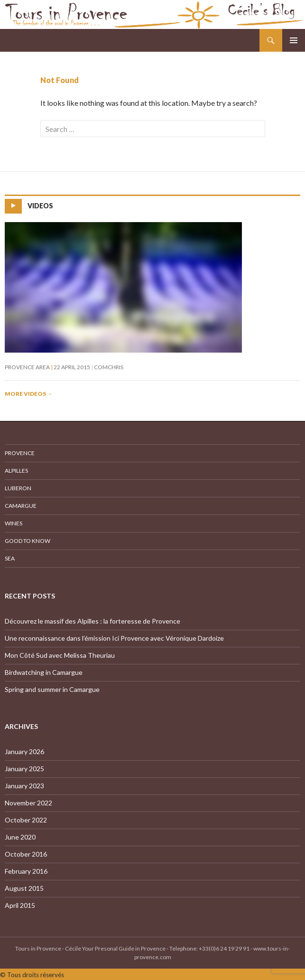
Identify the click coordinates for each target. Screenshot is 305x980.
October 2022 (26, 820)
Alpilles (16, 471)
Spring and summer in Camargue (52, 689)
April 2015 (20, 905)
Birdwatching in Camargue (44, 672)
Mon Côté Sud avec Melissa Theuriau (60, 655)
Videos (40, 206)
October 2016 (26, 854)
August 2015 (24, 888)
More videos (29, 394)
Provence (20, 453)
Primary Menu (294, 40)
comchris (109, 367)
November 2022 (28, 803)
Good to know (28, 541)
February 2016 (26, 871)
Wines (14, 523)
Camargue (21, 506)
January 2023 (24, 786)
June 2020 (20, 837)
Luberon (18, 488)
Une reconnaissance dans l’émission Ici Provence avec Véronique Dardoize (114, 638)
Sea (10, 558)
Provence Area (27, 367)
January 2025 (24, 769)
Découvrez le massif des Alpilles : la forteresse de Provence (92, 621)
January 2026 (24, 751)
